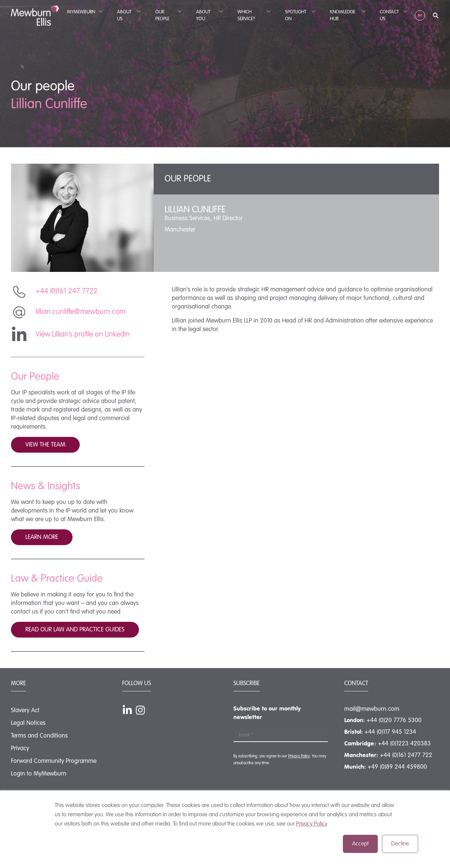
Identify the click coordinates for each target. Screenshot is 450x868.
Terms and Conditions (39, 736)
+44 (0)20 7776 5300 (394, 720)
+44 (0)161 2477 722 (406, 755)
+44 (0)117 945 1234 (390, 732)
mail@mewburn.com (372, 709)
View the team (45, 445)
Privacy (20, 749)
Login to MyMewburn (39, 774)
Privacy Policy (312, 824)
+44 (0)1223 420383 (404, 744)
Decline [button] (400, 844)
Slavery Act (25, 710)
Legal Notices (28, 723)
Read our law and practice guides (75, 630)
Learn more (42, 537)
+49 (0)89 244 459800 (397, 767)
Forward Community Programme (54, 761)
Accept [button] (360, 844)
